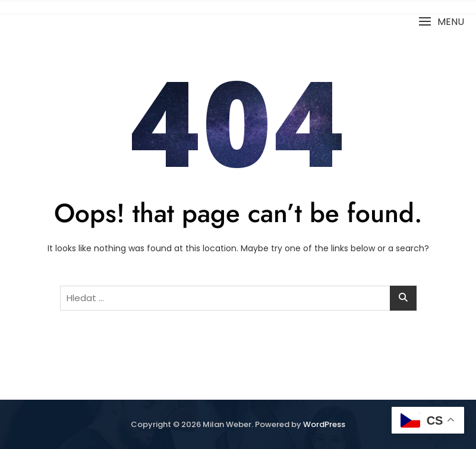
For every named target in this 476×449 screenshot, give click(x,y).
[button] (441, 22)
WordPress (324, 424)
